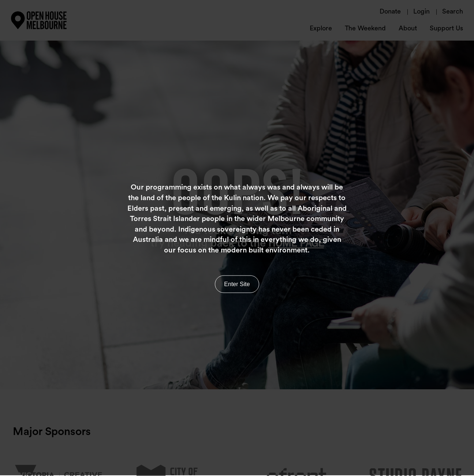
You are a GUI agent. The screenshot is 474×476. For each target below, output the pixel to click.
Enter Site (237, 283)
